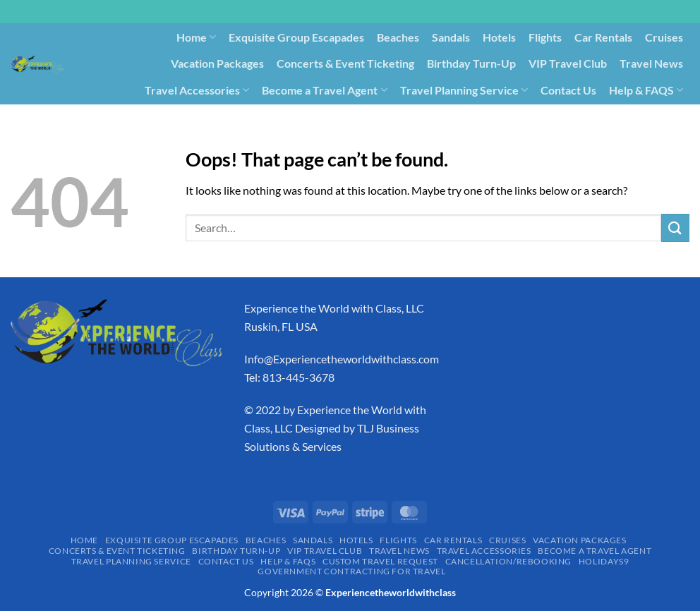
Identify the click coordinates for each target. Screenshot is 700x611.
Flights (545, 37)
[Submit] (675, 228)
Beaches (398, 37)
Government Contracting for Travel (600, 116)
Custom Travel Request (243, 116)
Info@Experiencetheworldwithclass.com (342, 359)
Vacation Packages (217, 63)
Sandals (451, 37)
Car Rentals (603, 37)
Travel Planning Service (464, 90)
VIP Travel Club (568, 63)
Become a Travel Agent (324, 90)
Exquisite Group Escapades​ (296, 37)
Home (196, 37)
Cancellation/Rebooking (374, 116)
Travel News (651, 63)
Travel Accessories (197, 90)
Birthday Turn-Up (471, 63)
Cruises (664, 37)
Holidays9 (472, 116)
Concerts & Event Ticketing (345, 63)
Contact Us (568, 90)
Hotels (499, 37)
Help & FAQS (646, 90)
